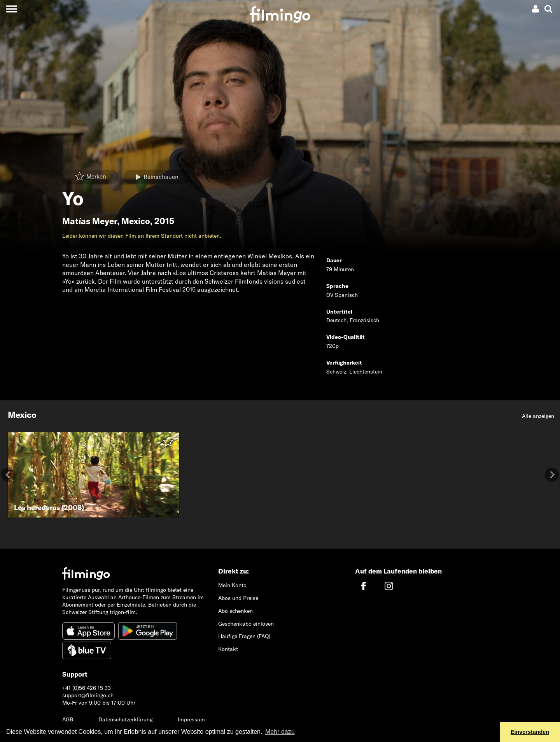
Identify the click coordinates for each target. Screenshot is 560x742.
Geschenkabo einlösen (246, 624)
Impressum (191, 719)
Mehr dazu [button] (280, 732)
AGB (68, 719)
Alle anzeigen (538, 416)
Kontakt (228, 649)
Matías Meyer (90, 221)
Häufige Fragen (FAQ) (244, 636)
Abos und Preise (238, 598)
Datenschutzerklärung (125, 719)
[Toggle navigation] (11, 9)
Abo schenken (235, 611)
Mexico (136, 221)
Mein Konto (232, 585)
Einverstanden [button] (530, 732)
